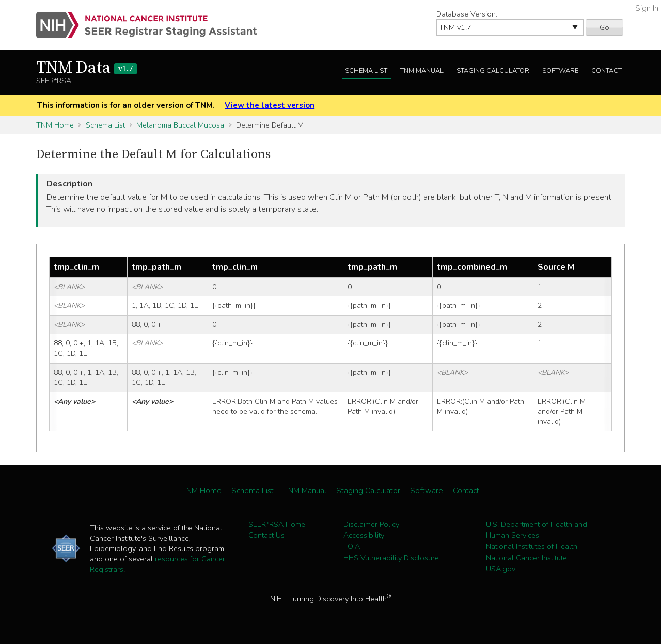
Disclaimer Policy (371, 524)
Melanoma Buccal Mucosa (180, 125)
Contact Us (266, 535)
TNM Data (86, 68)
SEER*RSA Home (277, 524)
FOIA (352, 546)
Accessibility (364, 535)
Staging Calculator (493, 71)
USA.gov (501, 569)
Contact (607, 71)
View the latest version (270, 105)
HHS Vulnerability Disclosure (391, 558)
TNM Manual (422, 71)
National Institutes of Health (532, 546)
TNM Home (55, 125)
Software (560, 71)
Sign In (647, 8)
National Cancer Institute (526, 558)
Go (604, 27)
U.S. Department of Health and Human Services (537, 530)
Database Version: (467, 14)
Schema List (366, 71)
